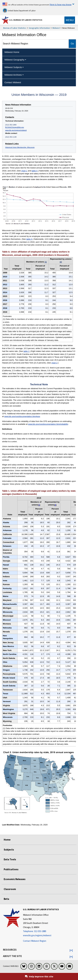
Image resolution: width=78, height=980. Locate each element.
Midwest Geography (14, 60)
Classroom (10, 889)
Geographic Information (39, 28)
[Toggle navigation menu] (70, 20)
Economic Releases (15, 879)
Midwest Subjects (13, 67)
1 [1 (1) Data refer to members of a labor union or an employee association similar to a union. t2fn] (39, 505)
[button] (71, 950)
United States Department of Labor (19, 10)
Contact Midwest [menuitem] (13, 82)
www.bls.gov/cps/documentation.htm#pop (22, 416)
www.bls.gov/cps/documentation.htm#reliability (48, 424)
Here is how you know (61, 4)
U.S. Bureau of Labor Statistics (26, 20)
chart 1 (24, 171)
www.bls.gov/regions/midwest (16, 130)
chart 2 (54, 363)
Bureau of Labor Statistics (15, 28)
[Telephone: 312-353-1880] (41, 931)
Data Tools (10, 859)
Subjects (9, 850)
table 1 (26, 351)
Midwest (56, 28)
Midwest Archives (13, 75)
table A (35, 171)
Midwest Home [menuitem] (12, 52)
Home (7, 840)
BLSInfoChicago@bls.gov (15, 127)
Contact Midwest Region (35, 941)
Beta (6, 899)
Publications (11, 869)
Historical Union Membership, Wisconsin (20, 147)
